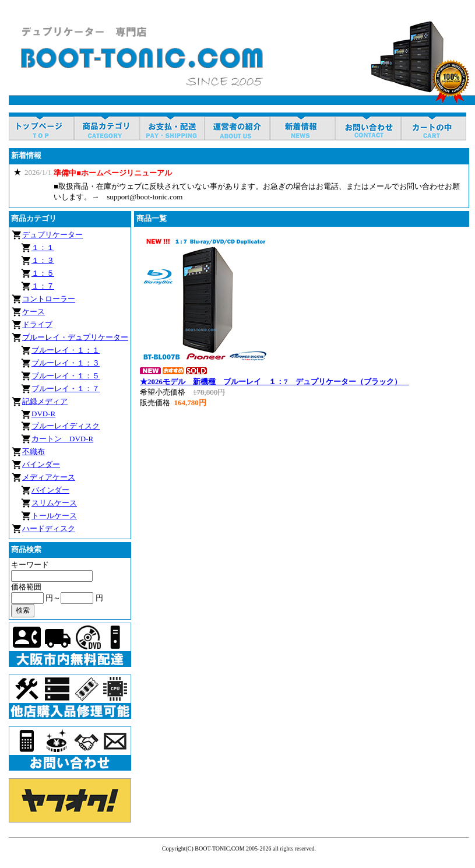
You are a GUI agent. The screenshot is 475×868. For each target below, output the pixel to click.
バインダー (41, 464)
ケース (34, 312)
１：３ (43, 260)
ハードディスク (49, 528)
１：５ (43, 273)
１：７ (43, 286)
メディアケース (49, 477)
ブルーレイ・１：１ (66, 350)
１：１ (43, 247)
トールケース (54, 516)
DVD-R (43, 414)
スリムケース (54, 503)
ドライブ (37, 324)
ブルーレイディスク (66, 426)
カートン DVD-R (62, 439)
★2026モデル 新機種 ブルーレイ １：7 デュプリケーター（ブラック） (275, 382)
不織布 (34, 451)
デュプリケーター (52, 235)
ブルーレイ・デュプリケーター (75, 337)
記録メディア (45, 401)
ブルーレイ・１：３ (66, 363)
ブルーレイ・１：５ (66, 376)
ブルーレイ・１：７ (66, 389)
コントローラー (49, 299)
